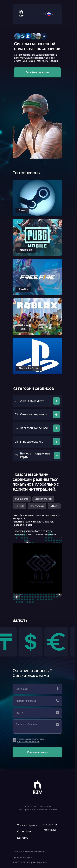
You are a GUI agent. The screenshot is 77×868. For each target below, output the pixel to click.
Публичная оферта (22, 857)
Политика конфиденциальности (29, 851)
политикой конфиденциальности (31, 740)
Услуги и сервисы (27, 825)
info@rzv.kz (49, 830)
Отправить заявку (37, 752)
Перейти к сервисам (37, 72)
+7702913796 (50, 825)
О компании (24, 831)
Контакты (23, 838)
